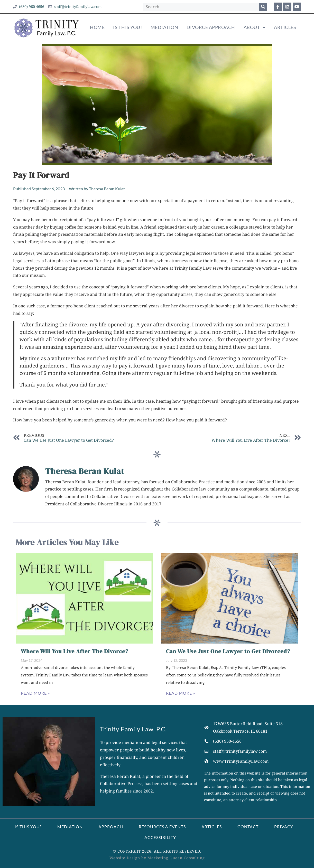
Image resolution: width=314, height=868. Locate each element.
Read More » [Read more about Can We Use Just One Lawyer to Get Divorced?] (181, 693)
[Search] (263, 7)
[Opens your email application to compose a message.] (257, 751)
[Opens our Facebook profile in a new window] (278, 7)
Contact (248, 827)
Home (97, 27)
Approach (111, 827)
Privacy (284, 827)
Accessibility (160, 837)
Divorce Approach (211, 27)
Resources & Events (162, 827)
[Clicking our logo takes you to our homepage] (47, 27)
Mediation (164, 27)
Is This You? (128, 27)
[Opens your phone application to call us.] (257, 741)
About (255, 28)
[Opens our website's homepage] (257, 761)
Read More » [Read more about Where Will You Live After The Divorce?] (35, 693)
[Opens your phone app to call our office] (29, 7)
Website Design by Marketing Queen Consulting (157, 858)
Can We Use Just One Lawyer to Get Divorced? (228, 651)
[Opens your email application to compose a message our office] (75, 7)
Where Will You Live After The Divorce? (75, 651)
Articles (285, 27)
